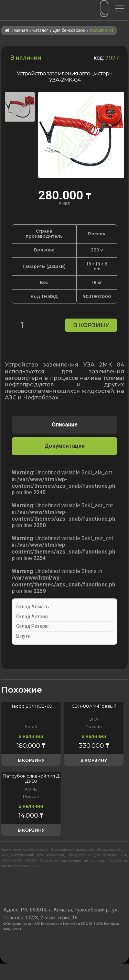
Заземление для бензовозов (25, 850)
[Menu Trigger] (122, 9)
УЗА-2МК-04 (11, 861)
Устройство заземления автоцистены (73, 861)
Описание (65, 425)
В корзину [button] (31, 760)
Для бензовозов (69, 30)
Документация (64, 446)
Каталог (40, 30)
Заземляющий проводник (73, 850)
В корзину (91, 325)
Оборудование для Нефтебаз (93, 855)
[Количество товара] (22, 325)
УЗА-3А (31, 861)
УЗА (124, 855)
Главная (20, 30)
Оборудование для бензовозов (37, 855)
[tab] (64, 425)
